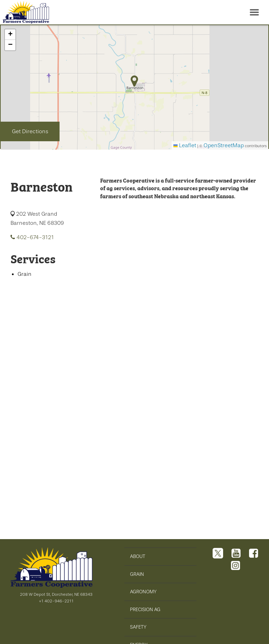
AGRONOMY (143, 592)
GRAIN (137, 574)
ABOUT (138, 556)
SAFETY (138, 627)
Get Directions (30, 131)
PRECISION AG (145, 609)
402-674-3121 (32, 237)
